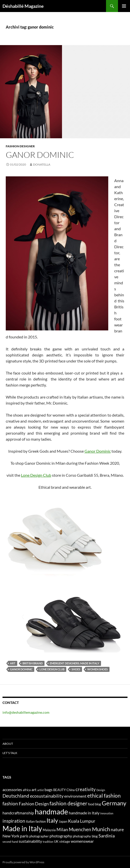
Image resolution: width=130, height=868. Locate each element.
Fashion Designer (20, 146)
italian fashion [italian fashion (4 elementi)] (36, 821)
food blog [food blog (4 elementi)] (94, 804)
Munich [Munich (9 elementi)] (101, 829)
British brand (33, 663)
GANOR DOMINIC (40, 155)
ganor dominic (21, 669)
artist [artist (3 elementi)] (40, 790)
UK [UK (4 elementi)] (56, 841)
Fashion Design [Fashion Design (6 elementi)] (34, 804)
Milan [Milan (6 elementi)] (62, 830)
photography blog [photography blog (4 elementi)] (85, 836)
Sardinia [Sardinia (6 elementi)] (107, 836)
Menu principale (124, 6)
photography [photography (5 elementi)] (61, 836)
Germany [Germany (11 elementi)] (114, 803)
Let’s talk (10, 753)
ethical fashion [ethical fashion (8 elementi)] (104, 796)
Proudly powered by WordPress (23, 862)
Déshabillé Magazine (23, 6)
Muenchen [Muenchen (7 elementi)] (80, 829)
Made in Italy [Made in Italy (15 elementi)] (22, 829)
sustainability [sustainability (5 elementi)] (30, 841)
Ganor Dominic (98, 451)
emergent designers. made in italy (74, 663)
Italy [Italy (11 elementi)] (52, 820)
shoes (76, 669)
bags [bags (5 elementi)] (48, 789)
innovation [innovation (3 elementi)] (107, 813)
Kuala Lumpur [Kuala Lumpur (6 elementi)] (82, 821)
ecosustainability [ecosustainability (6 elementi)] (47, 796)
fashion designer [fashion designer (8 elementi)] (68, 803)
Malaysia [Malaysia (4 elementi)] (49, 830)
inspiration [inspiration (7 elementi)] (14, 821)
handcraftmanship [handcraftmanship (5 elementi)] (18, 813)
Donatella (42, 164)
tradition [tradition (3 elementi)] (48, 842)
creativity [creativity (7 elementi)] (86, 789)
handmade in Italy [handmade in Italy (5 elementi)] (84, 813)
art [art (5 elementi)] (34, 789)
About (8, 744)
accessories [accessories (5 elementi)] (12, 789)
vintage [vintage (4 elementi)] (65, 841)
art (13, 663)
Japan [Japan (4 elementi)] (63, 821)
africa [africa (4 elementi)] (27, 790)
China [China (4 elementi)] (71, 790)
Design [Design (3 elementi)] (101, 790)
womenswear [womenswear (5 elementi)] (82, 841)
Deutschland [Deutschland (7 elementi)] (16, 796)
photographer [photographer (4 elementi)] (39, 836)
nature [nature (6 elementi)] (117, 830)
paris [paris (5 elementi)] (24, 836)
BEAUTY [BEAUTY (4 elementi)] (59, 790)
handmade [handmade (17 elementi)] (51, 812)
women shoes (97, 669)
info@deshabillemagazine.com (26, 712)
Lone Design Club (36, 475)
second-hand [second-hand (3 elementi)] (10, 842)
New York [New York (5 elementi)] (11, 836)
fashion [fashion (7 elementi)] (10, 803)
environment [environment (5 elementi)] (75, 796)
